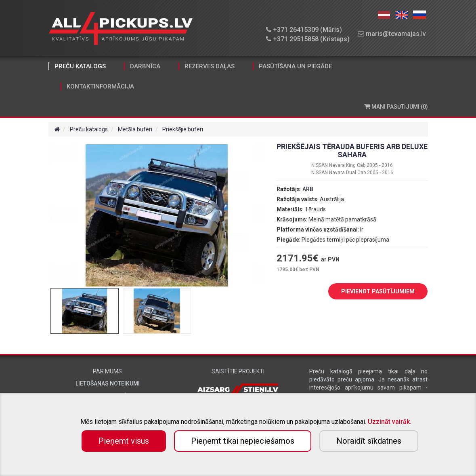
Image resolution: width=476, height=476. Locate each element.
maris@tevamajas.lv (392, 34)
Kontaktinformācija (100, 86)
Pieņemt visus (124, 441)
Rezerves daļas (210, 66)
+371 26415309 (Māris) (304, 30)
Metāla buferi (135, 129)
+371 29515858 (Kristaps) (308, 39)
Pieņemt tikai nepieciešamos (243, 441)
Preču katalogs (80, 66)
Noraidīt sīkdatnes (369, 441)
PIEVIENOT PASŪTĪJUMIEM (372, 292)
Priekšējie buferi (183, 129)
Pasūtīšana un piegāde (295, 66)
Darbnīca (145, 66)
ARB (308, 189)
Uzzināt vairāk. (390, 422)
